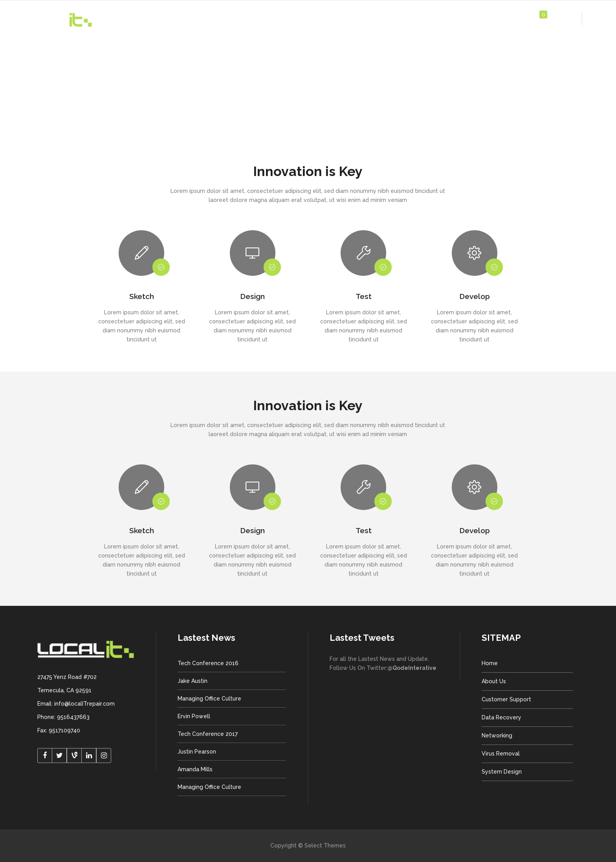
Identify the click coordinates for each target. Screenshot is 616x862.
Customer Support (506, 699)
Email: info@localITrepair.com (76, 704)
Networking (497, 735)
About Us (494, 681)
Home (490, 663)
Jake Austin (192, 681)
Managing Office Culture (209, 699)
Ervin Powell (194, 716)
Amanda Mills (195, 769)
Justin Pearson (197, 752)
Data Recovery (501, 717)
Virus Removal (501, 754)
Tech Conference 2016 (208, 663)
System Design (502, 772)
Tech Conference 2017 (208, 734)
